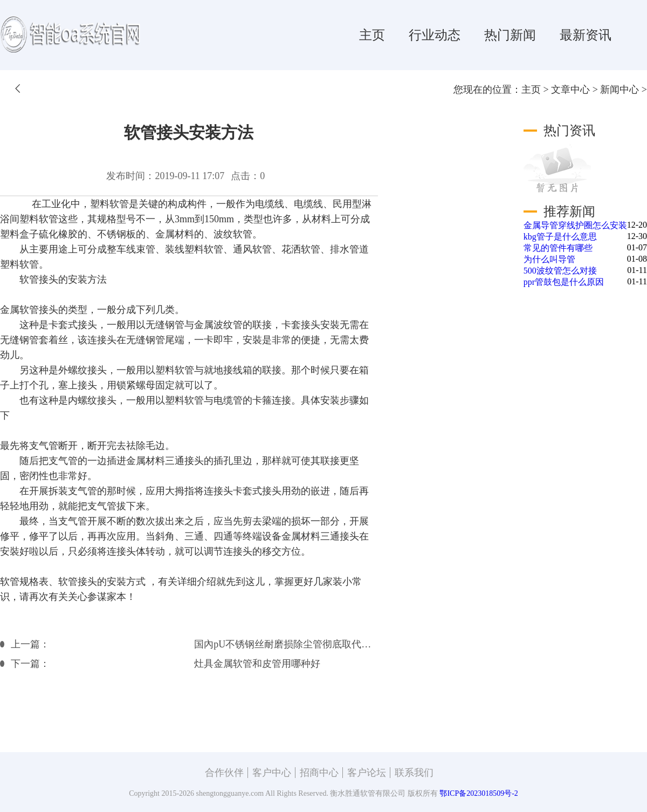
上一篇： (30, 644)
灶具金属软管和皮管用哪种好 (257, 664)
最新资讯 (586, 35)
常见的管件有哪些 (558, 248)
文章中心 (570, 90)
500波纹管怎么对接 (560, 271)
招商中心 (319, 773)
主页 (372, 35)
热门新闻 (510, 35)
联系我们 (414, 773)
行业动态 (435, 35)
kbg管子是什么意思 (560, 237)
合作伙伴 (224, 773)
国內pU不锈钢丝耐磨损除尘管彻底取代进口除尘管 (286, 644)
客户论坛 (367, 773)
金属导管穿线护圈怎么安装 (575, 225)
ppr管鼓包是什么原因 (564, 282)
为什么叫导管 (549, 259)
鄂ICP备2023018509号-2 (479, 793)
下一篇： (30, 664)
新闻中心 (620, 90)
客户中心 (272, 773)
